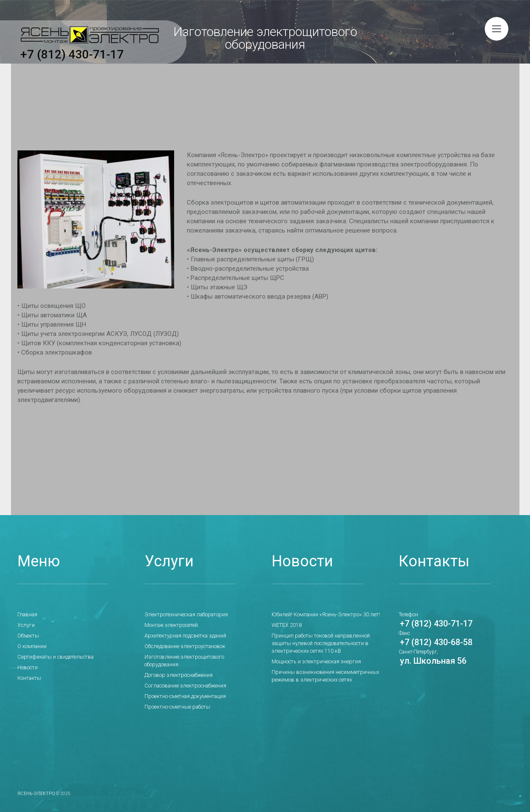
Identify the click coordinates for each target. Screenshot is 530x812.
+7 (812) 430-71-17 (72, 53)
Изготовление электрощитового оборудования (198, 657)
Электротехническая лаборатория (183, 614)
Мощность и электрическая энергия (314, 661)
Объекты (27, 635)
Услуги (26, 625)
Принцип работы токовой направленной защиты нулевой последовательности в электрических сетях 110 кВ (328, 643)
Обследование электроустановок (182, 646)
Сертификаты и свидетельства (53, 657)
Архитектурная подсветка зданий (183, 635)
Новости (27, 667)
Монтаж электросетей (169, 625)
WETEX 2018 (286, 625)
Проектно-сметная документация (182, 688)
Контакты (28, 678)
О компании (32, 646)
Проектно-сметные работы (175, 699)
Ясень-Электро (34, 786)
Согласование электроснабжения (183, 678)
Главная (27, 614)
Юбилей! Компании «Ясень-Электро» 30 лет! (322, 614)
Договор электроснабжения (176, 667)
